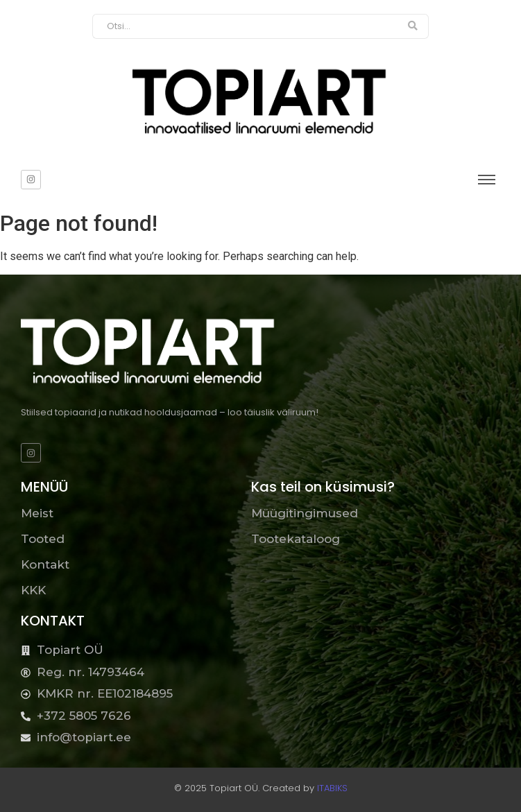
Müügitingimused (305, 513)
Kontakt (45, 564)
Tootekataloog (296, 539)
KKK (33, 590)
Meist (37, 513)
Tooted (43, 539)
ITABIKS (332, 788)
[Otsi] (245, 26)
